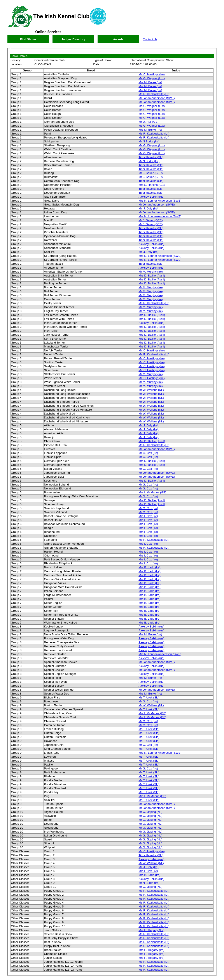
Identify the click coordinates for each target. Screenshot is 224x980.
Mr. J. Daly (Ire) (148, 208)
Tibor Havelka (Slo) (151, 157)
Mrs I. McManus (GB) (152, 492)
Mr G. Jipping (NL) (150, 812)
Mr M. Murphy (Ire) (150, 272)
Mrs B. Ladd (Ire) (149, 567)
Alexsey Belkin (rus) (151, 197)
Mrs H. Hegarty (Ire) (151, 930)
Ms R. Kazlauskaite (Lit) (154, 94)
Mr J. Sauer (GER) (150, 173)
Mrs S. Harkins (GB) (151, 185)
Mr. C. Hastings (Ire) (151, 74)
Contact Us (150, 39)
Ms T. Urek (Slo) (149, 697)
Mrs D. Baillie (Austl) (152, 276)
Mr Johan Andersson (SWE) (157, 98)
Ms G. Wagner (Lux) (152, 78)
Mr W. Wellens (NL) (151, 390)
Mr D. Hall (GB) (148, 122)
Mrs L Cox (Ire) (148, 516)
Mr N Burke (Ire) (149, 141)
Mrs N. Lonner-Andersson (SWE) (160, 201)
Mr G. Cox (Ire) (148, 453)
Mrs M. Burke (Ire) (150, 82)
